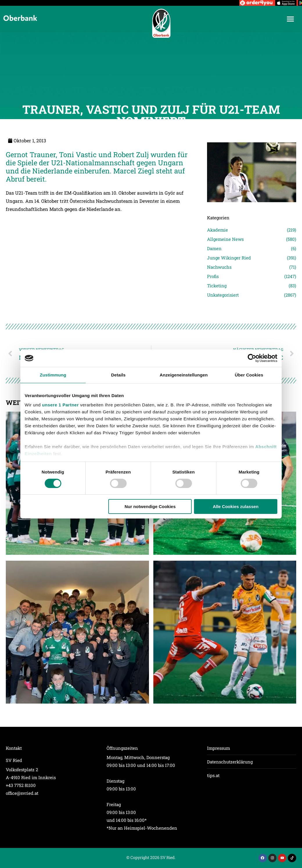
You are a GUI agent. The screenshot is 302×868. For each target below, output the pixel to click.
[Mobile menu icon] (290, 19)
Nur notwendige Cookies (150, 506)
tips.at (213, 775)
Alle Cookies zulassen (236, 506)
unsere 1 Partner (60, 405)
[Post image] (77, 632)
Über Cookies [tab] (249, 375)
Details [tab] (118, 375)
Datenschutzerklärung (230, 762)
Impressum (219, 748)
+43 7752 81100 (21, 785)
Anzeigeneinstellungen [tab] (184, 375)
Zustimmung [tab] (53, 375)
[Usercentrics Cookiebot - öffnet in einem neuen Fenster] (252, 358)
